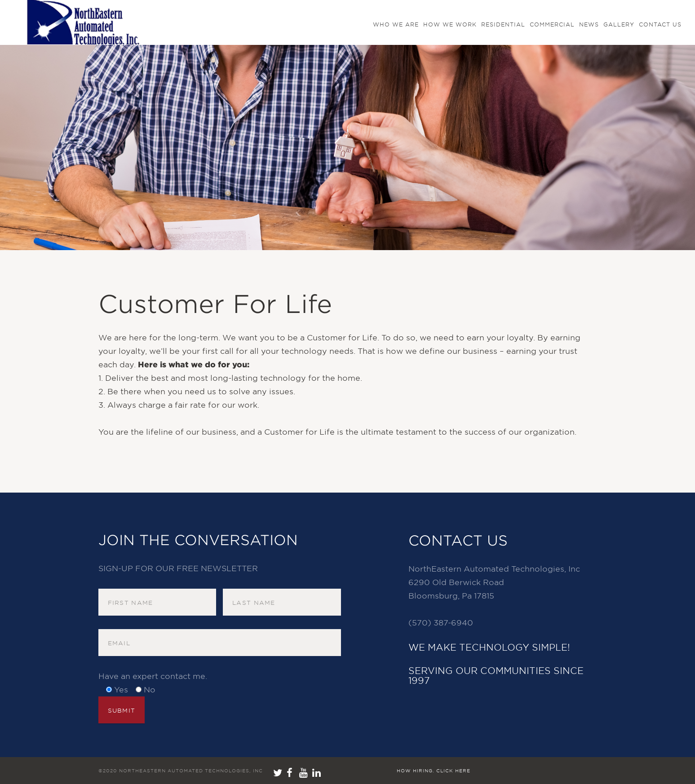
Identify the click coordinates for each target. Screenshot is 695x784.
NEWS (589, 24)
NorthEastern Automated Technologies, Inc (191, 771)
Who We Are (396, 24)
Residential (503, 24)
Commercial (552, 24)
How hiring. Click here (434, 771)
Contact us (660, 24)
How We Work (450, 24)
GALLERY (619, 24)
